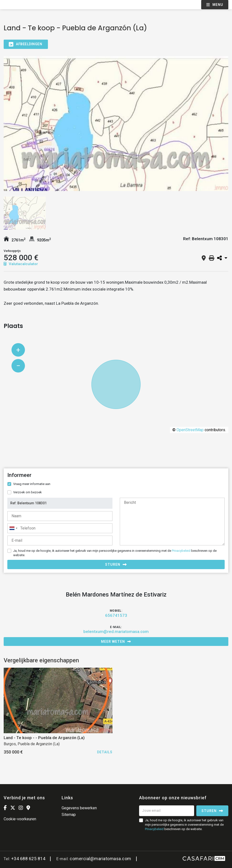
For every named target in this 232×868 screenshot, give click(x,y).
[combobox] (60, 528)
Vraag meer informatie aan (32, 484)
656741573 (116, 615)
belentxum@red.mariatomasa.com (116, 631)
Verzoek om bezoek (28, 492)
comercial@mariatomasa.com (100, 859)
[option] (116, 124)
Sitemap (69, 815)
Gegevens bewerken (79, 808)
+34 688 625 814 (28, 859)
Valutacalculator (21, 264)
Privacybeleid (181, 551)
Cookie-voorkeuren (20, 819)
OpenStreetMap (190, 430)
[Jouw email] (167, 811)
